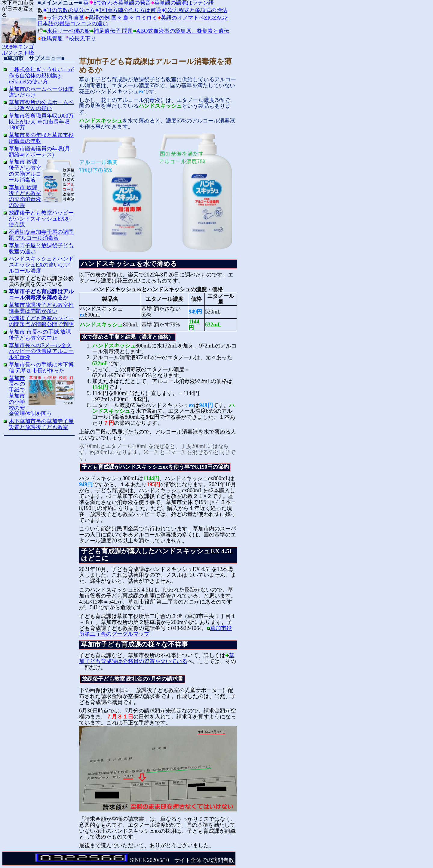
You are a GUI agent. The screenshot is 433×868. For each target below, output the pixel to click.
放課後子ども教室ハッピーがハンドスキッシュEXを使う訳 (41, 219)
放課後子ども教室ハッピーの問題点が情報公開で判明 (41, 321)
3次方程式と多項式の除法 (196, 10)
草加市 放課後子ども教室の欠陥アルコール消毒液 (25, 171)
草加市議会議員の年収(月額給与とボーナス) (39, 152)
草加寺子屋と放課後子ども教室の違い (41, 249)
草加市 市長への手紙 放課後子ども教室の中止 (40, 335)
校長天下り (82, 39)
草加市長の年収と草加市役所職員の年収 (41, 138)
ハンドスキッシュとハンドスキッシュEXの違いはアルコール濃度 (41, 265)
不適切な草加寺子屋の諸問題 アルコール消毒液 (41, 235)
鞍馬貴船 (52, 39)
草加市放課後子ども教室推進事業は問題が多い (41, 308)
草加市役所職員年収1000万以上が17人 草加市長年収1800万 (41, 122)
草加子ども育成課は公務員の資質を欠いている (157, 658)
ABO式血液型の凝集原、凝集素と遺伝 (183, 31)
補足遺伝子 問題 (113, 31)
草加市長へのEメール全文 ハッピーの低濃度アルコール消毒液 (41, 351)
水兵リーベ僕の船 (68, 31)
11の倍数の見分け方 (71, 10)
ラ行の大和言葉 (66, 18)
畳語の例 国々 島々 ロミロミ (123, 18)
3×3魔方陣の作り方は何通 (130, 10)
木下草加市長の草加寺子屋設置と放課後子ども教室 (41, 424)
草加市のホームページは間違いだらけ (41, 92)
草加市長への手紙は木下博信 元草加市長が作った (41, 368)
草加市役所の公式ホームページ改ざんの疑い (41, 105)
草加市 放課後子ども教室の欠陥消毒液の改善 (25, 196)
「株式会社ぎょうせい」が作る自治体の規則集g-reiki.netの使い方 (41, 76)
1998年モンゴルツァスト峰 (19, 47)
